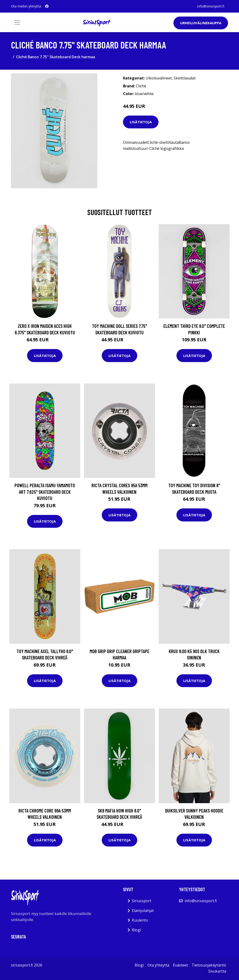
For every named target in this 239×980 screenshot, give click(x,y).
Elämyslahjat (143, 911)
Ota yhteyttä (158, 965)
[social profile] (47, 6)
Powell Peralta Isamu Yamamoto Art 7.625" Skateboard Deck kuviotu (45, 492)
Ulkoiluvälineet (159, 78)
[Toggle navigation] (17, 22)
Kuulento (140, 920)
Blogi (136, 930)
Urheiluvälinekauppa (201, 23)
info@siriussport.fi (211, 6)
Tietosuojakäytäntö (209, 965)
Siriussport (142, 901)
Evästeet (180, 965)
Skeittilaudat (185, 78)
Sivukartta (217, 971)
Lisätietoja (141, 122)
